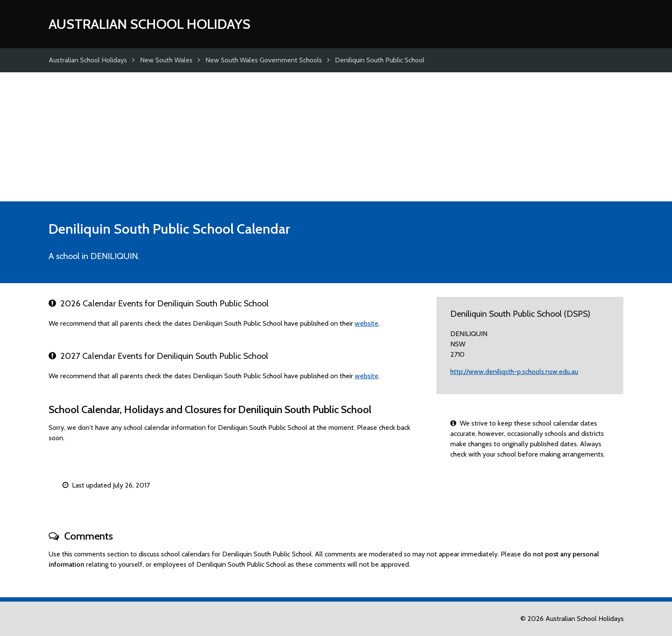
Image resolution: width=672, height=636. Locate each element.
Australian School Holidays (150, 24)
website (367, 323)
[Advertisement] (336, 137)
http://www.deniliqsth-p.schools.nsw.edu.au (514, 372)
